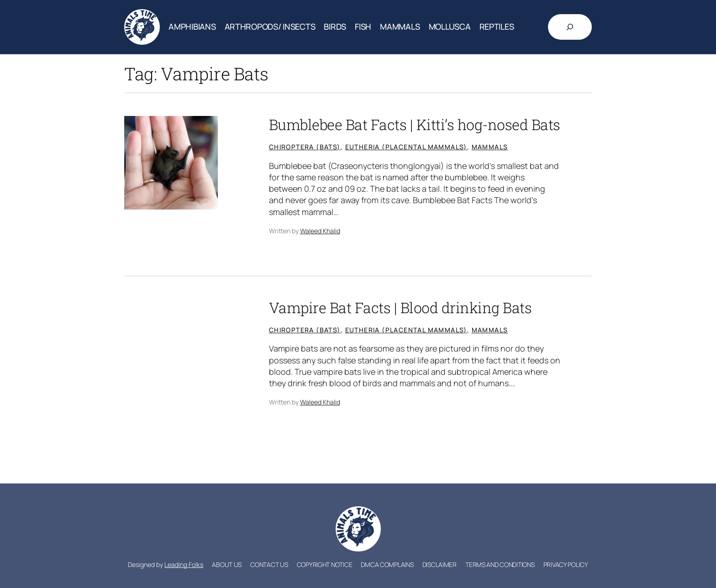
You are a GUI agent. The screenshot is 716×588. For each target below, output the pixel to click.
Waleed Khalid (320, 231)
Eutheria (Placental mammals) (406, 147)
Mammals (490, 147)
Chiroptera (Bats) (305, 147)
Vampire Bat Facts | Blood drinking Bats (400, 308)
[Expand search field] (570, 27)
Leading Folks (184, 564)
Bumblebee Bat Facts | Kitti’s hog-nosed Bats (415, 125)
